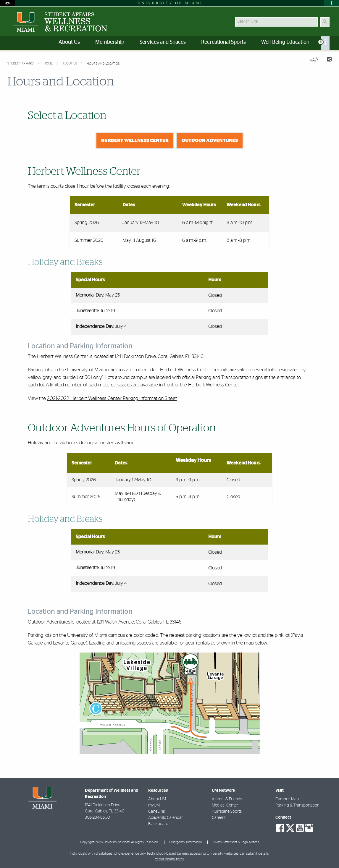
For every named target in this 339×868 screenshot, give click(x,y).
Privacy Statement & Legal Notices (236, 842)
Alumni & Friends (227, 799)
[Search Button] (325, 22)
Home (49, 63)
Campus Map (287, 799)
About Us (70, 63)
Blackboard (158, 824)
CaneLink (157, 812)
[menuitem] (325, 43)
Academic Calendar (166, 818)
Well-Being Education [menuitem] (285, 42)
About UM (157, 799)
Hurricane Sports (227, 812)
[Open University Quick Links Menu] (332, 3)
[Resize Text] (314, 60)
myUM (154, 805)
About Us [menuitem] (69, 42)
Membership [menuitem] (110, 42)
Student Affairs (21, 63)
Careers (219, 818)
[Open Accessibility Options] (7, 3)
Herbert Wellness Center (135, 140)
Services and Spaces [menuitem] (163, 42)
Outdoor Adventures (210, 140)
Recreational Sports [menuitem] (223, 42)
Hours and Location (103, 64)
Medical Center (225, 805)
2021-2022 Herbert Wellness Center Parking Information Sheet (112, 398)
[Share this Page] (327, 60)
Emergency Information (185, 842)
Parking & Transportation (297, 805)
